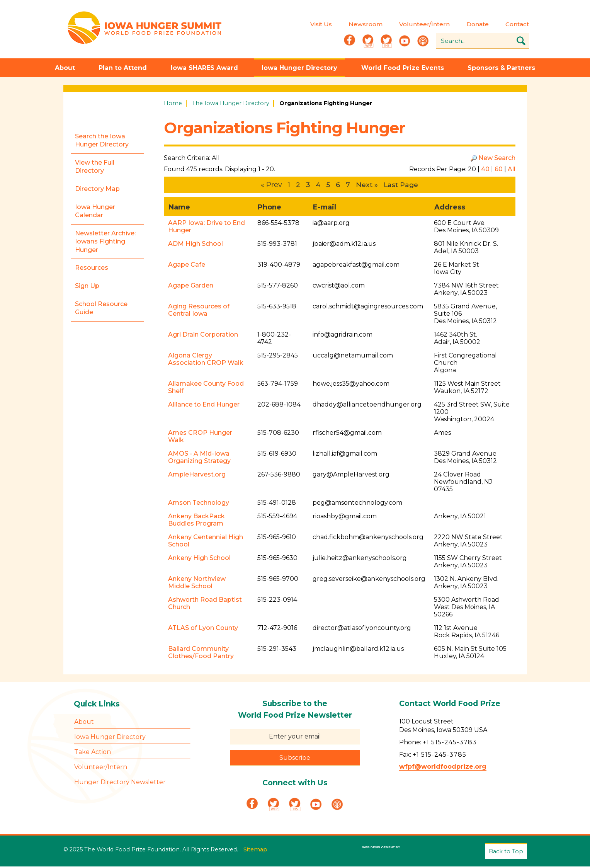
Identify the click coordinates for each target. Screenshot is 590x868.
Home (173, 105)
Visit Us (321, 25)
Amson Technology (199, 505)
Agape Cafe (187, 266)
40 (485, 171)
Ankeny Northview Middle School (197, 584)
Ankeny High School (199, 560)
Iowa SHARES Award (204, 69)
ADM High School (196, 246)
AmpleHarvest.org (197, 476)
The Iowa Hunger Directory (231, 105)
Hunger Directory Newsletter (120, 784)
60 (499, 171)
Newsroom (366, 25)
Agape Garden (191, 287)
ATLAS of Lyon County (203, 630)
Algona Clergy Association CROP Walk (206, 361)
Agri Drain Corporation (203, 336)
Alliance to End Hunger (204, 406)
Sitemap (255, 850)
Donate (478, 25)
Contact (517, 25)
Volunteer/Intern (424, 25)
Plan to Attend (123, 69)
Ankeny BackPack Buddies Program (196, 522)
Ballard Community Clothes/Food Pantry (201, 654)
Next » (366, 186)
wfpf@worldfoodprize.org (443, 768)
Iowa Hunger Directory (299, 69)
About (65, 69)
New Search (497, 159)
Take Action (93, 754)
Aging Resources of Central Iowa (199, 312)
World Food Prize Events (403, 69)
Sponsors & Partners (501, 69)
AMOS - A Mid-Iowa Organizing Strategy (199, 459)
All (512, 171)
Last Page (402, 186)
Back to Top (506, 853)
